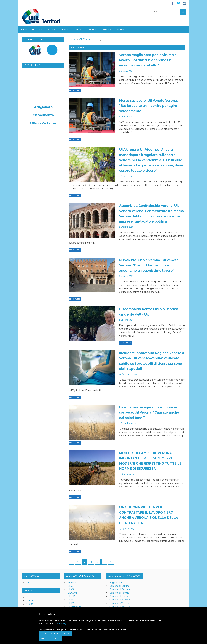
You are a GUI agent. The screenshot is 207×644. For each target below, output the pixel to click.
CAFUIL (30, 598)
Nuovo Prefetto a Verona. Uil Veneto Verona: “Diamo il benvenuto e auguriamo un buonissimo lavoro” (149, 264)
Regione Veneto (118, 579)
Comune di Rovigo (119, 590)
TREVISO (79, 30)
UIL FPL (72, 593)
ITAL (29, 594)
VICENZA (121, 30)
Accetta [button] (55, 639)
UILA (70, 583)
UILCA (71, 586)
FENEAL (72, 579)
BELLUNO (37, 30)
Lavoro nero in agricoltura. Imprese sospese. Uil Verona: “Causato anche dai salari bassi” (149, 410)
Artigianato (43, 107)
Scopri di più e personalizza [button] (55, 634)
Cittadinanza (43, 115)
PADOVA (51, 30)
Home (24, 30)
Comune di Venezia (120, 597)
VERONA (107, 30)
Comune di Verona (119, 600)
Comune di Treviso (119, 593)
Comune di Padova (120, 586)
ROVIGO (65, 30)
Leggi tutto (75, 90)
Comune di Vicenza (120, 604)
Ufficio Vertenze (43, 123)
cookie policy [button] (60, 623)
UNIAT (29, 605)
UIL (28, 579)
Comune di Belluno (119, 583)
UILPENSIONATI (76, 604)
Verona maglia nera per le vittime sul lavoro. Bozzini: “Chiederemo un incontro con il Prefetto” (149, 60)
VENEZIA (93, 30)
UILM (71, 597)
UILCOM (72, 590)
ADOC (29, 601)
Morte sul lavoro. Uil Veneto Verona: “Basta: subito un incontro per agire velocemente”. (149, 105)
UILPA (71, 600)
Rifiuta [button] (44, 639)
